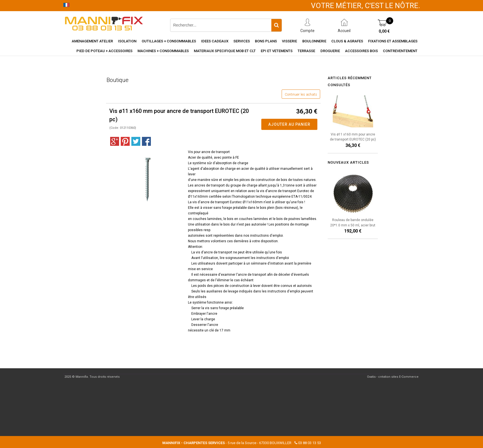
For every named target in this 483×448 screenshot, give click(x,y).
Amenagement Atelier (92, 41)
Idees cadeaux (215, 41)
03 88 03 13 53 (310, 443)
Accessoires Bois (361, 51)
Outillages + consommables (169, 41)
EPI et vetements (277, 51)
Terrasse (306, 51)
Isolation (127, 41)
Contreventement (400, 51)
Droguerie (330, 51)
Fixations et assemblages (393, 41)
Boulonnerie (314, 41)
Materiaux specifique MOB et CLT (225, 51)
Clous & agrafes (347, 41)
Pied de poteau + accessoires (104, 51)
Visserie (289, 41)
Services (242, 41)
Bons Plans (266, 41)
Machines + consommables (163, 51)
